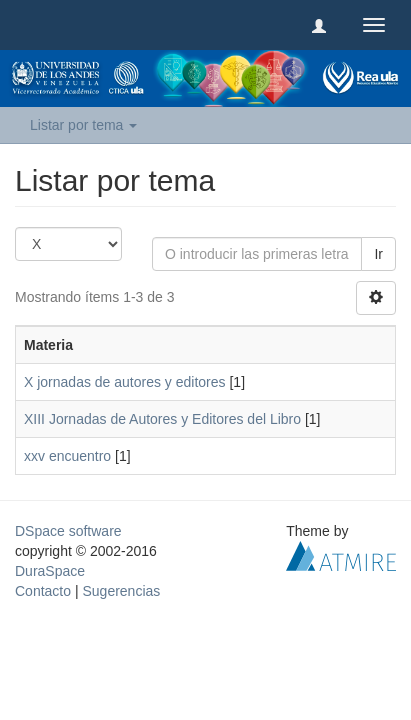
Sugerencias (121, 591)
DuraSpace (50, 571)
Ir (378, 254)
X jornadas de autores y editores (125, 382)
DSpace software (68, 531)
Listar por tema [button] (83, 125)
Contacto (43, 591)
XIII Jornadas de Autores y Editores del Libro (162, 419)
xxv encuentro (67, 456)
